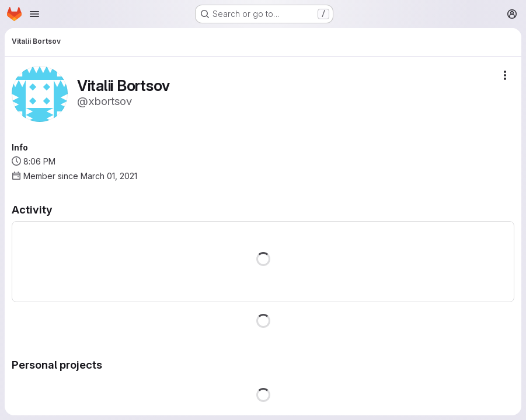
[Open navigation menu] (34, 14)
